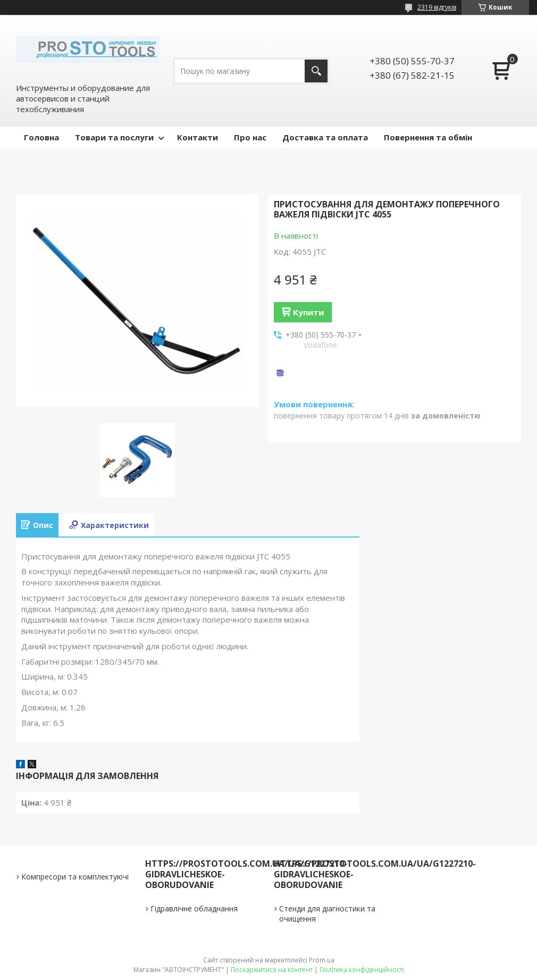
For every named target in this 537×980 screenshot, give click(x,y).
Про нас (250, 137)
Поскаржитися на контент (272, 970)
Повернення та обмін (428, 137)
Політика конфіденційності (362, 970)
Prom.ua (322, 960)
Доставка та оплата (325, 137)
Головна (41, 137)
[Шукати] (316, 71)
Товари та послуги (114, 137)
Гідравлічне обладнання (194, 908)
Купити (308, 312)
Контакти (198, 137)
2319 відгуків (437, 7)
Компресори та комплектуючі (75, 877)
